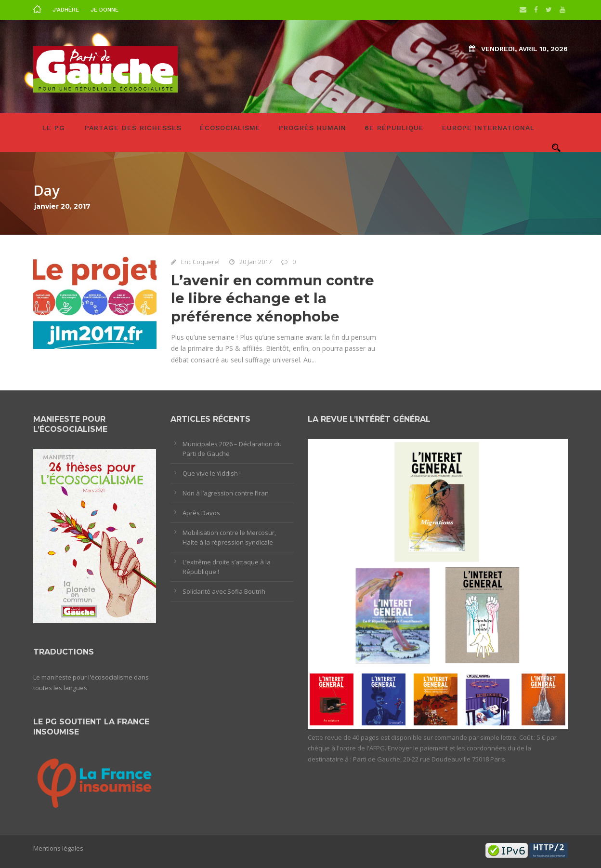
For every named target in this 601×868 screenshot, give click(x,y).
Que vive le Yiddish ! (212, 473)
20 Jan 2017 (255, 262)
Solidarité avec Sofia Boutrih (224, 591)
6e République (394, 128)
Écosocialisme (230, 128)
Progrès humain (313, 128)
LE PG (54, 128)
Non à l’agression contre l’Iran (226, 493)
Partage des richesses (133, 128)
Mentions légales (58, 848)
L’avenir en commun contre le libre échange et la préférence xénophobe (273, 298)
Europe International (488, 128)
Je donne (105, 10)
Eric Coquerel (200, 262)
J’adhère (66, 10)
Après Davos (201, 513)
